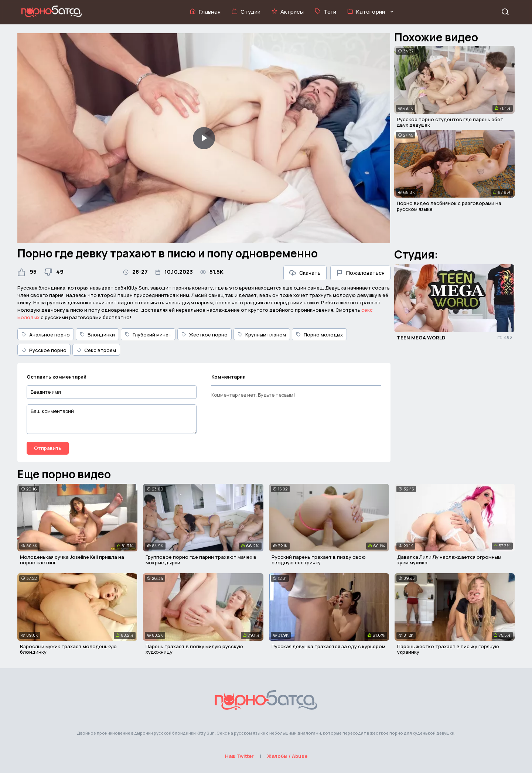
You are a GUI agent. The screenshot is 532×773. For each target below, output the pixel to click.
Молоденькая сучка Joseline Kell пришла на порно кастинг (72, 560)
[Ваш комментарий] (112, 419)
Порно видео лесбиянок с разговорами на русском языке (449, 206)
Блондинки (97, 335)
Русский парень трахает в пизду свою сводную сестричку (319, 560)
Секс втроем (96, 350)
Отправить (48, 448)
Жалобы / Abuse (287, 756)
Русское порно (44, 350)
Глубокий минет (148, 335)
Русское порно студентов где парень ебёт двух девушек (450, 122)
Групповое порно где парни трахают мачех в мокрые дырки (201, 560)
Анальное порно (46, 335)
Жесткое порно (204, 335)
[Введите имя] (112, 392)
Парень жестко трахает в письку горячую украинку (448, 649)
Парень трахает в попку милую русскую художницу (194, 649)
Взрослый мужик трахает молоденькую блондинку (68, 649)
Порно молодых (319, 335)
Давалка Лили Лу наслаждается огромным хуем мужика (449, 560)
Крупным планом (262, 335)
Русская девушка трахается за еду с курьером (328, 646)
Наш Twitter (239, 756)
